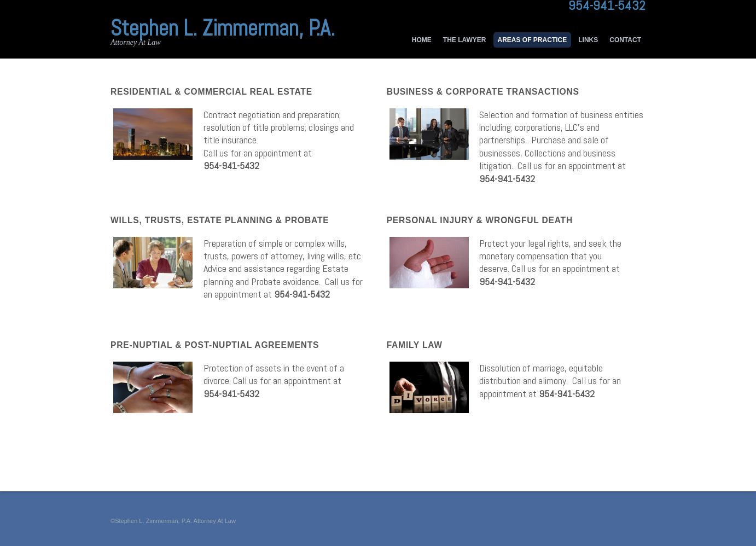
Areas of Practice (533, 40)
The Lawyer (465, 40)
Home (422, 40)
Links (588, 40)
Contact (625, 40)
